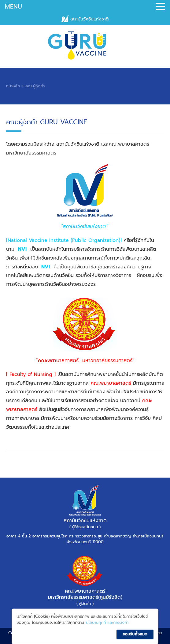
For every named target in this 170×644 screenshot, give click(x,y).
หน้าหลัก (13, 86)
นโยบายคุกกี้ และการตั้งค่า (107, 629)
